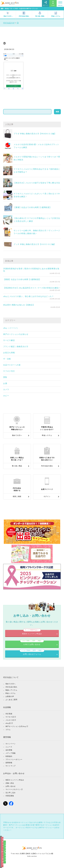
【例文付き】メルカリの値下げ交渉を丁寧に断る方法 (37, 183)
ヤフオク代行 (9, 371)
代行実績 (9, 717)
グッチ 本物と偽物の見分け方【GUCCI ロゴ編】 (35, 244)
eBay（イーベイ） (11, 328)
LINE (53, 4)
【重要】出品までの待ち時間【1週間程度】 (32, 207)
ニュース (9, 750)
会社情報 (9, 753)
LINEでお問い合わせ (32, 644)
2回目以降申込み (48, 864)
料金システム (56, 14)
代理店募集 (10, 799)
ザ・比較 (7, 359)
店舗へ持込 (10, 786)
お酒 (5, 383)
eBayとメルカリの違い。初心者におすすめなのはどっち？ (28, 296)
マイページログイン (13, 792)
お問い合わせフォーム (32, 655)
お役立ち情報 (9, 353)
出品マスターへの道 (12, 365)
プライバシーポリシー (14, 763)
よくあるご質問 (11, 703)
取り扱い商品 (40, 14)
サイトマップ (11, 769)
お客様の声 (10, 700)
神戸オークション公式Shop (16, 730)
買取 (5, 377)
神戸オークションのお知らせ (16, 334)
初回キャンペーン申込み (16, 864)
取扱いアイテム (11, 693)
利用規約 (9, 759)
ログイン (46, 4)
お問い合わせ (11, 789)
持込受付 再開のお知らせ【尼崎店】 (19, 305)
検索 (57, 112)
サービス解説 (9, 340)
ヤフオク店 (10, 720)
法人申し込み (11, 796)
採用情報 (9, 766)
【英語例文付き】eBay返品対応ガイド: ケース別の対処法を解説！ (32, 288)
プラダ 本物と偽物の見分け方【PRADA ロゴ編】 (35, 134)
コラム (8, 733)
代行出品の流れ (24, 14)
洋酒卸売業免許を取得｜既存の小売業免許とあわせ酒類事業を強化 (31, 270)
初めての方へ (8, 14)
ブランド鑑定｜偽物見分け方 (16, 347)
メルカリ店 (10, 723)
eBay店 (8, 726)
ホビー (6, 396)
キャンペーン (11, 747)
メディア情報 (11, 756)
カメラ (6, 390)
